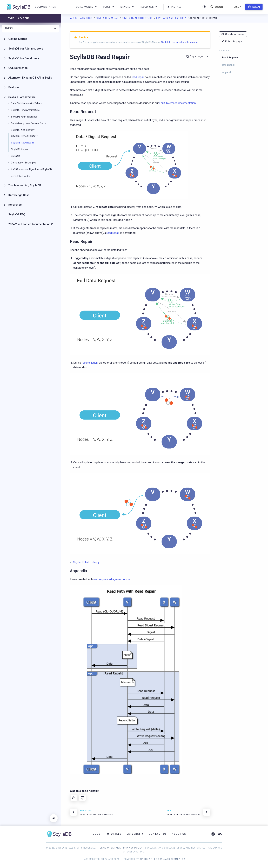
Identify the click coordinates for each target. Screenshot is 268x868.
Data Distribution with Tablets (27, 103)
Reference (15, 205)
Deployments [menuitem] (87, 7)
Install (174, 7)
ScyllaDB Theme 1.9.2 (172, 859)
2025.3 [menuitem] (31, 29)
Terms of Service (110, 848)
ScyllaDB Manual (108, 18)
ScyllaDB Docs (81, 18)
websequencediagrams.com (110, 579)
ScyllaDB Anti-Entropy (172, 18)
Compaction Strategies (23, 163)
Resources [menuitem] (149, 7)
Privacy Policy (133, 848)
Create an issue (233, 34)
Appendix (227, 72)
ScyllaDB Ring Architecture (25, 110)
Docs (97, 834)
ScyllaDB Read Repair (23, 143)
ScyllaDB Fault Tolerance (24, 117)
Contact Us (158, 834)
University (135, 834)
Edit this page (232, 42)
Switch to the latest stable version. (180, 42)
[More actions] (208, 56)
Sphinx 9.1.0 (147, 859)
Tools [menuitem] (109, 7)
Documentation (46, 7)
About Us (179, 834)
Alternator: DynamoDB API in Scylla (30, 78)
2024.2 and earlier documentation (29, 224)
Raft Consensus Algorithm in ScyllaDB (31, 169)
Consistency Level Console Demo (29, 123)
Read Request (230, 58)
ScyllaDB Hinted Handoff (24, 136)
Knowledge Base (19, 195)
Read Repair (229, 65)
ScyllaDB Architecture (138, 18)
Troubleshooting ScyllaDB (25, 185)
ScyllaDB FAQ (17, 214)
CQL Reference (18, 68)
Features (14, 87)
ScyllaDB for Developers (24, 58)
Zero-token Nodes (21, 176)
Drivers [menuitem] (128, 7)
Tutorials (114, 834)
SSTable (15, 156)
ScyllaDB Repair (20, 149)
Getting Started (18, 39)
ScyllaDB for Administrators (26, 49)
